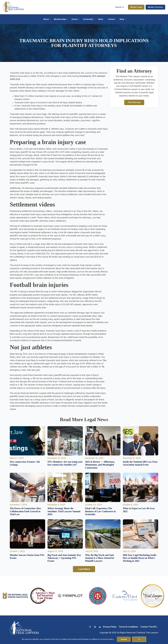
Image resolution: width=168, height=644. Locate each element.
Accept (124, 639)
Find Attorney (134, 102)
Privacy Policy (110, 627)
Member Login (136, 7)
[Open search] (120, 7)
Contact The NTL (149, 627)
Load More (84, 569)
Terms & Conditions (128, 627)
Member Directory (155, 7)
